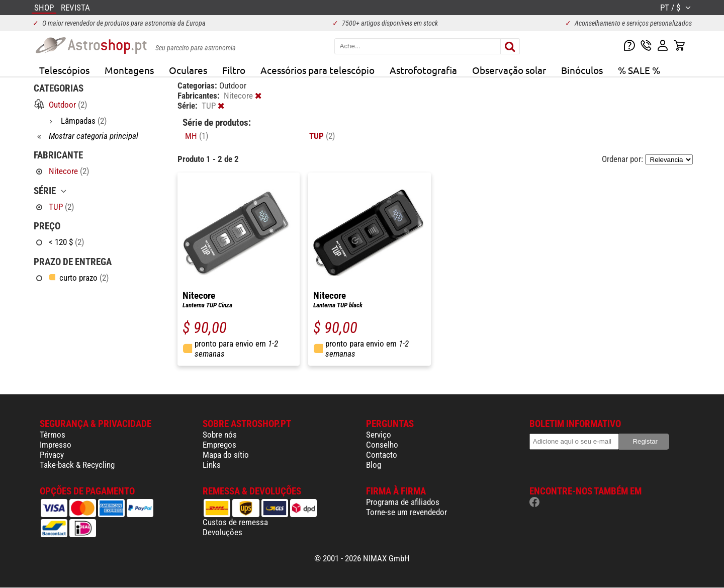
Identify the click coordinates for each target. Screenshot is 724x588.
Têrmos (53, 435)
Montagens (129, 70)
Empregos (219, 445)
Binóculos (582, 70)
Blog (374, 465)
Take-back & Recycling (77, 465)
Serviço (379, 435)
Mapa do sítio (226, 455)
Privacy (52, 455)
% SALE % (639, 70)
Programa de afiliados (403, 502)
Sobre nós (220, 435)
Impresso (56, 445)
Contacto (382, 455)
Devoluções (222, 532)
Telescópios (64, 70)
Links (212, 465)
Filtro (234, 70)
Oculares (188, 70)
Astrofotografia (423, 70)
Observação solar (509, 70)
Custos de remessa (235, 522)
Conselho (382, 445)
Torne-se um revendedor (406, 512)
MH (197, 136)
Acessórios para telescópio (318, 70)
